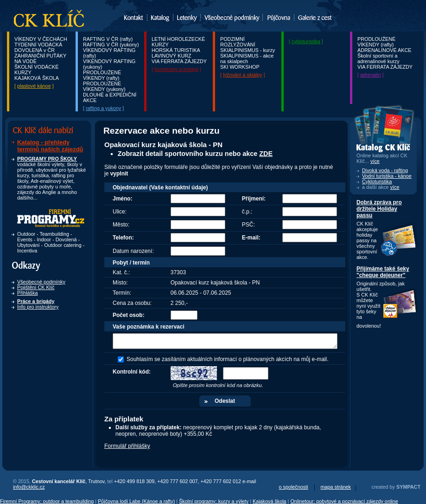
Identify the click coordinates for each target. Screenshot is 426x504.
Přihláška (27, 293)
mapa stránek (336, 487)
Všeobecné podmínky (41, 282)
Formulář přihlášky (127, 446)
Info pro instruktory (38, 307)
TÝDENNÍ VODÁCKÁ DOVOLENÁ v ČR (38, 47)
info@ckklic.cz (29, 487)
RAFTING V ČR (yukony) (111, 45)
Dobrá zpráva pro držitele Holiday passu (379, 209)
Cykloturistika (377, 181)
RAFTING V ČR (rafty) (108, 39)
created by (396, 487)
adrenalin (370, 75)
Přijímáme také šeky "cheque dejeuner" (383, 272)
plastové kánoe (34, 86)
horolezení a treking (176, 69)
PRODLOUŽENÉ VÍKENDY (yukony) (104, 86)
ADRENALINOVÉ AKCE (384, 50)
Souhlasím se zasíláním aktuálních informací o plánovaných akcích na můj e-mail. (228, 359)
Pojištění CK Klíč (36, 287)
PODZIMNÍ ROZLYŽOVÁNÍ (238, 42)
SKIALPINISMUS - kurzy (248, 50)
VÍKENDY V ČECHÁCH (41, 39)
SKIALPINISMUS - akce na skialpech (247, 58)
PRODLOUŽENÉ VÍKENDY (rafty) (102, 75)
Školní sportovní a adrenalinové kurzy (378, 58)
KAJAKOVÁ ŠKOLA (37, 78)
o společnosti (294, 487)
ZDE (266, 154)
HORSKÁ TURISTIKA (176, 50)
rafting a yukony (103, 108)
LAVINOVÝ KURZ (172, 56)
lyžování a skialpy (243, 75)
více (395, 187)
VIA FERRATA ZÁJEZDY (179, 61)
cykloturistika (306, 41)
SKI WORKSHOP (240, 67)
